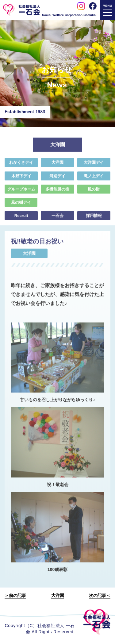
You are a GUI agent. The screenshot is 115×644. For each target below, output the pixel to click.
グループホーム (21, 191)
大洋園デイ (94, 165)
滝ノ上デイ (94, 178)
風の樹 (94, 191)
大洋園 (57, 165)
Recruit (21, 218)
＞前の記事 (15, 595)
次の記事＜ (100, 595)
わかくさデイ (21, 165)
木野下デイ (21, 178)
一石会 (57, 218)
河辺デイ (57, 178)
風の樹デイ (21, 205)
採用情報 (94, 218)
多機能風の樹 (57, 191)
